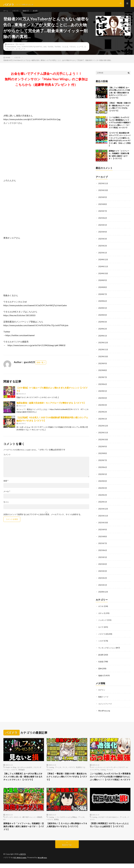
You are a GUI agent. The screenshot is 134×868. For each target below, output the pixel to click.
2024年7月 (103, 298)
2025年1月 (103, 257)
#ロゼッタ (17, 820)
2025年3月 (103, 243)
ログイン (102, 689)
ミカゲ (101, 640)
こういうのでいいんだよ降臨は (66, 820)
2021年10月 (103, 523)
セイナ (101, 626)
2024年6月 (103, 305)
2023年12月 (103, 346)
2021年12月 (103, 510)
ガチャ (101, 613)
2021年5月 (103, 557)
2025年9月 (103, 202)
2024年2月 (103, 332)
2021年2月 (103, 578)
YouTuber (58, 52)
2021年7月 (103, 544)
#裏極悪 (39, 820)
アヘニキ (58, 766)
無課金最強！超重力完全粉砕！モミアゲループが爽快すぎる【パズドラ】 (51, 408)
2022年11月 (103, 434)
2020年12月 (103, 592)
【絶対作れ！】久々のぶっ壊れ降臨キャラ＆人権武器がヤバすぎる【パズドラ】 (66, 830)
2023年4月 (103, 400)
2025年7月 (103, 216)
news (19, 52)
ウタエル (72, 52)
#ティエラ (9, 820)
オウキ (101, 606)
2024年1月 (103, 339)
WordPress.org (104, 709)
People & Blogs (11, 766)
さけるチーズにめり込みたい (108, 820)
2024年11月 (103, 270)
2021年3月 (103, 571)
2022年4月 (103, 482)
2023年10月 (103, 359)
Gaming (51, 766)
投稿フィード (104, 695)
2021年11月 (103, 516)
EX (4, 823)
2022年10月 (103, 441)
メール (7, 497)
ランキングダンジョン (107, 647)
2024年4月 (103, 318)
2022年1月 (103, 503)
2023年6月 (103, 387)
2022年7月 (103, 462)
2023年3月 (103, 407)
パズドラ (17, 13)
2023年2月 (103, 414)
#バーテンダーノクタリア (116, 766)
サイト (6, 507)
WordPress (44, 862)
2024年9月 (103, 284)
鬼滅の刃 (28, 13)
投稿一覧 (40, 368)
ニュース (80, 52)
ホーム (6, 13)
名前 (6, 486)
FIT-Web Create (21, 862)
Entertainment (12, 52)
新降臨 (56, 823)
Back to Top (67, 850)
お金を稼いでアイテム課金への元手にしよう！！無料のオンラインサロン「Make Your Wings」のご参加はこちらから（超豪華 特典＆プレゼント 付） (46, 84)
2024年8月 (103, 291)
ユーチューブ (20, 54)
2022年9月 (103, 448)
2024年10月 (103, 277)
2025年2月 (103, 250)
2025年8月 (103, 209)
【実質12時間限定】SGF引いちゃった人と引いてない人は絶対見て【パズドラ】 (109, 830)
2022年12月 (103, 428)
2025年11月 (103, 188)
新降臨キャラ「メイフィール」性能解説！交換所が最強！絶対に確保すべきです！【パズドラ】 (23, 830)
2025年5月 (103, 229)
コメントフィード (106, 702)
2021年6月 (103, 551)
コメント (7, 460)
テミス (65, 766)
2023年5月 (103, 393)
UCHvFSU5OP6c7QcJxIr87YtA (32, 52)
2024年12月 (103, 264)
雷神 (100, 667)
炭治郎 (38, 13)
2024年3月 (103, 325)
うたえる (65, 52)
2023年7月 (103, 380)
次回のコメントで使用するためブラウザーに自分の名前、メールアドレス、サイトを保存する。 (43, 520)
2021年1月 (103, 585)
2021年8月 (103, 537)
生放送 (101, 661)
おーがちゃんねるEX (25, 766)
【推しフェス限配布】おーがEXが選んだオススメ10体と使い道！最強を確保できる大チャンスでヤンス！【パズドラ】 (119, 98)
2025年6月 (103, 223)
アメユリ (110, 768)
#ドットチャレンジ (99, 766)
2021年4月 (103, 564)
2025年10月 (103, 195)
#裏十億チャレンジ (29, 820)
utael (45, 52)
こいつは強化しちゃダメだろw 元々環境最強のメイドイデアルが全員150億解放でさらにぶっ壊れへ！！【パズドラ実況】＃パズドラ (120, 128)
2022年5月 (103, 475)
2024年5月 (103, 311)
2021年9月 (103, 530)
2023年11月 (103, 352)
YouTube (51, 52)
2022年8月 (103, 455)
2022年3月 (103, 489)
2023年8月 (103, 373)
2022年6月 (103, 469)
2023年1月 (103, 421)
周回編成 (21, 768)
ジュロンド (103, 620)
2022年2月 (103, 496)
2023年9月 (103, 366)
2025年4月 (103, 236)
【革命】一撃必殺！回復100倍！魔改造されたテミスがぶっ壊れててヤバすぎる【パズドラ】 (67, 776)
